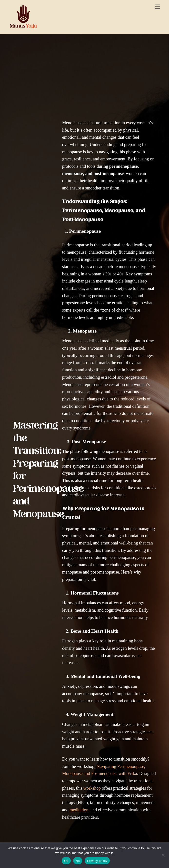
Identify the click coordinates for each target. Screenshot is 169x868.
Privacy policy (97, 861)
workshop (92, 788)
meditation (79, 810)
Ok (66, 861)
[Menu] (157, 7)
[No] (163, 855)
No (78, 861)
